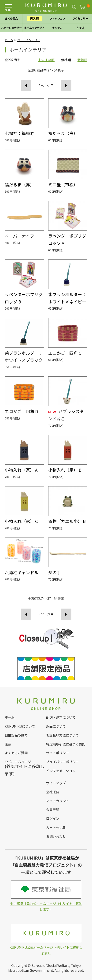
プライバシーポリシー (63, 762)
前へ (26, 86)
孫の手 (55, 572)
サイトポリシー (58, 753)
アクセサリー (80, 18)
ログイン (53, 818)
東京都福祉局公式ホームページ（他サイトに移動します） (46, 896)
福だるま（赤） (19, 184)
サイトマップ (56, 783)
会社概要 (53, 792)
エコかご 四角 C (65, 353)
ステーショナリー (11, 28)
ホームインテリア (34, 28)
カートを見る (56, 827)
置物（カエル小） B (67, 521)
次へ (66, 86)
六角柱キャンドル (22, 572)
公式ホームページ (18, 762)
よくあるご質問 (16, 753)
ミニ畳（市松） (63, 184)
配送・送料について (61, 717)
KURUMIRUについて (20, 726)
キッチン (57, 28)
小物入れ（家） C (21, 521)
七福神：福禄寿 (19, 133)
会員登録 (53, 809)
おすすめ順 (46, 60)
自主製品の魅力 (16, 735)
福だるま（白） (63, 133)
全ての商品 (11, 18)
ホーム (9, 40)
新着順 (82, 60)
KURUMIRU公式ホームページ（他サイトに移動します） (46, 940)
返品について (56, 726)
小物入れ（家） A (21, 470)
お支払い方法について (63, 735)
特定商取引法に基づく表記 (66, 744)
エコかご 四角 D (21, 411)
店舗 (8, 744)
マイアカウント (58, 801)
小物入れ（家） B (65, 470)
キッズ (80, 28)
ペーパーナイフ (19, 236)
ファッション (57, 18)
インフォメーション (61, 771)
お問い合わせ (56, 836)
